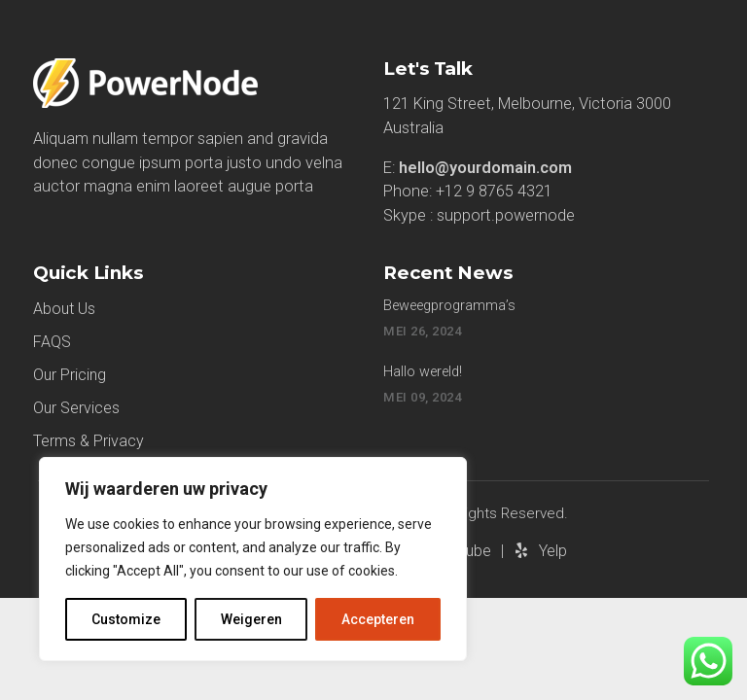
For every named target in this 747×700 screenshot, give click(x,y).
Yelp (553, 551)
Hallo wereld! (423, 372)
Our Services (76, 408)
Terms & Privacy (89, 441)
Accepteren (378, 619)
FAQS (52, 342)
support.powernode (506, 215)
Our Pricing (70, 375)
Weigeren (251, 619)
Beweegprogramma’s (449, 306)
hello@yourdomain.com (485, 168)
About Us (64, 309)
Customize (126, 619)
